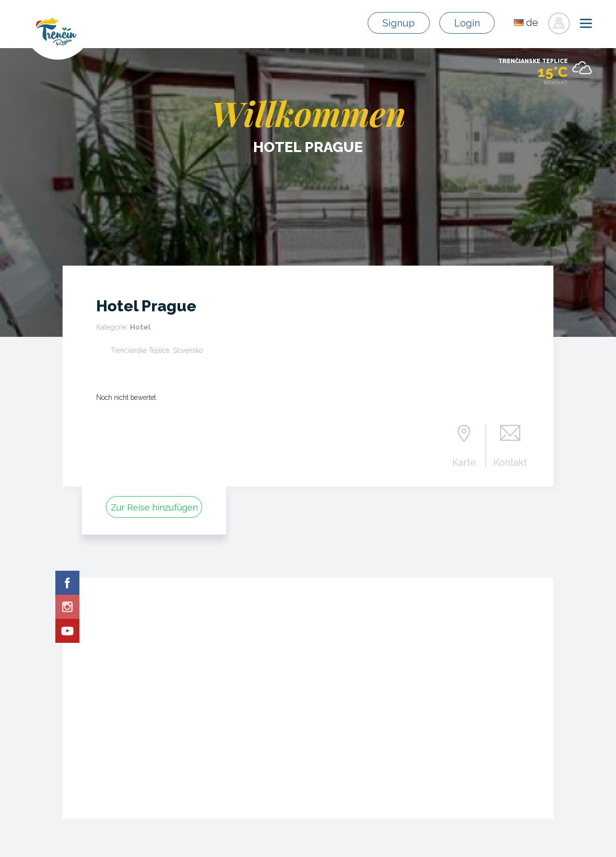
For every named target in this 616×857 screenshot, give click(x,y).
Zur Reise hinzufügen (154, 507)
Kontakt (510, 462)
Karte (464, 462)
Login (467, 23)
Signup (399, 23)
